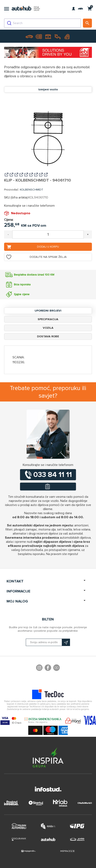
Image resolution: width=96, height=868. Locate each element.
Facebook (48, 668)
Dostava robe (48, 336)
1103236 (18, 362)
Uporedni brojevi (48, 311)
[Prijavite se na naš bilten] (48, 642)
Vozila (48, 328)
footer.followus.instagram (39, 668)
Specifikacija (48, 319)
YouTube (56, 668)
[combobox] (42, 23)
